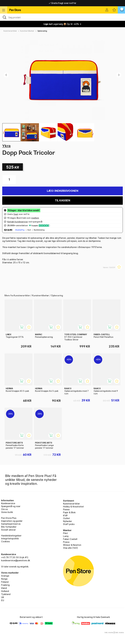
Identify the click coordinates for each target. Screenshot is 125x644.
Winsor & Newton (72, 545)
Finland (5, 582)
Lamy (66, 536)
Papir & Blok (69, 512)
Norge (4, 579)
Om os (4, 509)
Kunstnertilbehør (27, 31)
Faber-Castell (70, 539)
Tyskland (6, 594)
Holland (5, 591)
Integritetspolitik (10, 539)
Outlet (66, 518)
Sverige (5, 576)
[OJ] (62, 17)
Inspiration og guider (12, 521)
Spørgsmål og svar (11, 506)
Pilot (65, 533)
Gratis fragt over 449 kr (62, 3)
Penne (66, 509)
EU (3, 600)
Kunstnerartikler (10, 31)
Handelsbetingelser (11, 536)
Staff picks (69, 524)
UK (3, 597)
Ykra (6, 146)
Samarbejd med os (11, 524)
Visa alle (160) (70, 548)
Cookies (5, 541)
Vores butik (7, 512)
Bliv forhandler (9, 527)
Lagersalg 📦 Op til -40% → (62, 24)
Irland (4, 588)
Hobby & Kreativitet (73, 507)
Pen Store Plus (9, 518)
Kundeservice (8, 503)
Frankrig (5, 585)
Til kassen (62, 200)
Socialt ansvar (8, 530)
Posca (66, 542)
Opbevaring (42, 31)
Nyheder (68, 521)
